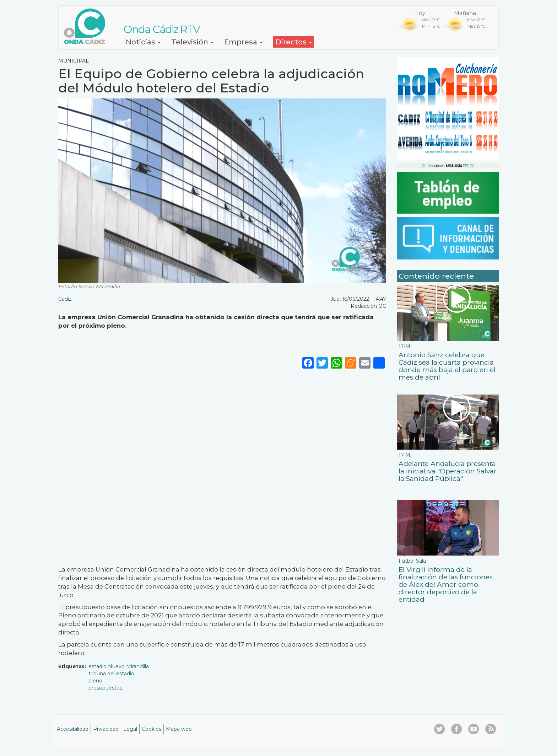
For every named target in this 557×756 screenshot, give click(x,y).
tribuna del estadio (111, 674)
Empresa (243, 42)
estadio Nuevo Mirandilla (119, 666)
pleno (95, 681)
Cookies (152, 729)
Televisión (192, 42)
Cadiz (65, 299)
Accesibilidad (73, 729)
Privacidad (106, 729)
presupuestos (105, 688)
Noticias (143, 42)
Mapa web (179, 729)
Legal (130, 729)
